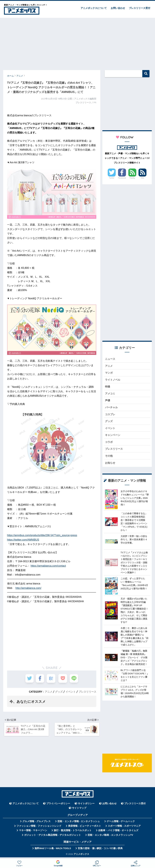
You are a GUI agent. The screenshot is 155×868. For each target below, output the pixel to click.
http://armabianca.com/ (28, 588)
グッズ (59, 692)
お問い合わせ (118, 8)
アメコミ (110, 394)
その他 (109, 458)
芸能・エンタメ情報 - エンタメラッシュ (79, 823)
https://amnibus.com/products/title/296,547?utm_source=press (42, 535)
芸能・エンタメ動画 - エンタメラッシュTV (110, 837)
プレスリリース (87, 692)
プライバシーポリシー (58, 806)
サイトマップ (79, 810)
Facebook (122, 178)
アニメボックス (81, 856)
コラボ (109, 443)
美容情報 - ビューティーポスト (85, 828)
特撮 (108, 387)
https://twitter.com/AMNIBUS (23, 540)
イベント (71, 692)
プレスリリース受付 (140, 8)
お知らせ (110, 465)
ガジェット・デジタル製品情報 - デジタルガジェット (53, 837)
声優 (108, 401)
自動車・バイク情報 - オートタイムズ (118, 832)
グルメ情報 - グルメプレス (36, 823)
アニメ (49, 692)
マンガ (109, 373)
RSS (142, 178)
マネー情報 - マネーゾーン (33, 832)
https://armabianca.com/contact (48, 566)
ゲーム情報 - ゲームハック (121, 823)
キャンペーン (113, 436)
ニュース (110, 359)
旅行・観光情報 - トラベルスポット (73, 832)
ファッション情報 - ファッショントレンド (39, 828)
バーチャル (112, 408)
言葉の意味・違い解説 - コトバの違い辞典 (100, 850)
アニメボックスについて (94, 8)
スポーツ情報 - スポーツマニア (124, 828)
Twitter (112, 178)
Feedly (132, 178)
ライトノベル (113, 380)
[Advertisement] (77, 42)
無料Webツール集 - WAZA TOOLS (53, 850)
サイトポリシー (86, 806)
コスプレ (110, 415)
